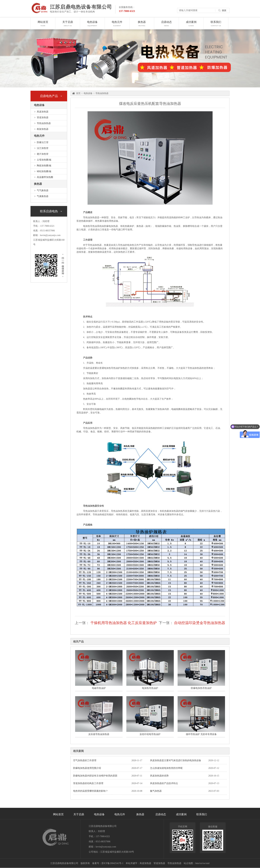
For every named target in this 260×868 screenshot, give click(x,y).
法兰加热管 (43, 148)
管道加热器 (43, 117)
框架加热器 (43, 129)
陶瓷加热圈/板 (44, 166)
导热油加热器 (44, 123)
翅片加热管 (43, 154)
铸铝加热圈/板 (44, 171)
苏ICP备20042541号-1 (112, 863)
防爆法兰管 (43, 142)
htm (197, 863)
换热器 (142, 25)
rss (204, 863)
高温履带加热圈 (45, 177)
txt (201, 863)
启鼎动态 (166, 25)
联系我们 (216, 25)
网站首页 (43, 25)
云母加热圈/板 (44, 160)
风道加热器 (43, 112)
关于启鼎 (68, 25)
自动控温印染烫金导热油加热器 (200, 623)
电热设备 (92, 25)
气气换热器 (43, 190)
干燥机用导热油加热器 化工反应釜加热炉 (124, 623)
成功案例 (191, 25)
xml (208, 863)
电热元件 (117, 25)
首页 (78, 93)
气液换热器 (43, 196)
